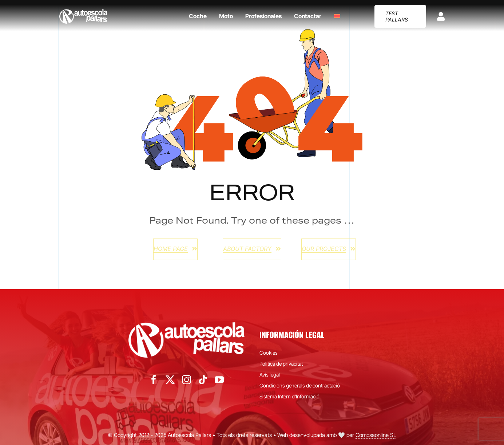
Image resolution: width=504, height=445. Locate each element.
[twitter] (170, 380)
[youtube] (219, 380)
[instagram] (186, 380)
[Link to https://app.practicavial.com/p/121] (441, 16)
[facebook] (154, 380)
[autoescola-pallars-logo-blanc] (83, 12)
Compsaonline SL (376, 435)
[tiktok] (203, 380)
